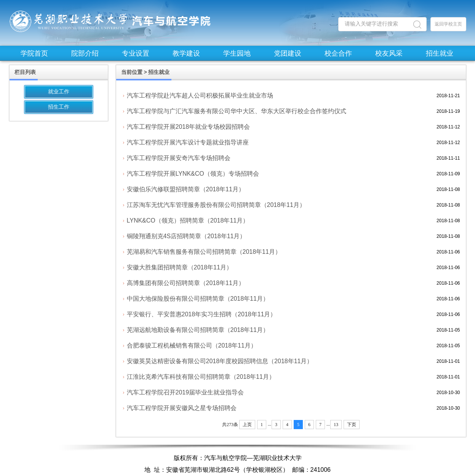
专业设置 (136, 53)
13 (336, 425)
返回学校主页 (448, 24)
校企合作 (338, 53)
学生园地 (237, 53)
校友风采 (389, 53)
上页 (247, 425)
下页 (352, 425)
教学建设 (186, 53)
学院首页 (34, 53)
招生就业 (440, 53)
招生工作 (59, 107)
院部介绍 (85, 53)
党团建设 (288, 53)
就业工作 (59, 92)
